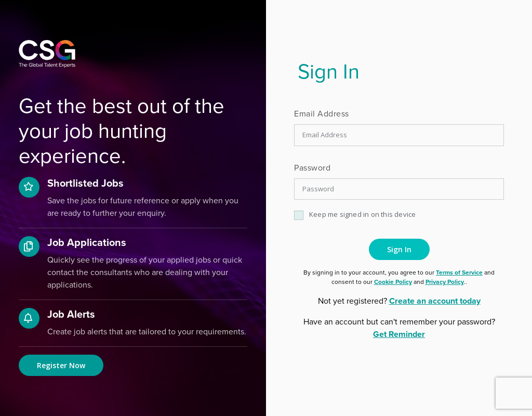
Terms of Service (459, 272)
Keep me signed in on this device (362, 214)
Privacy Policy (445, 282)
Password (312, 168)
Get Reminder (399, 334)
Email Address (322, 114)
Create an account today (435, 301)
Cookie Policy (393, 282)
